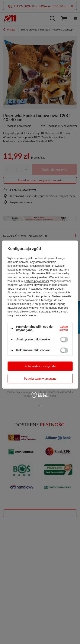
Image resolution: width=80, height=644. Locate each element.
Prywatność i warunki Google (46, 289)
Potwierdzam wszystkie (40, 366)
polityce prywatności (36, 281)
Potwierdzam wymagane (40, 378)
